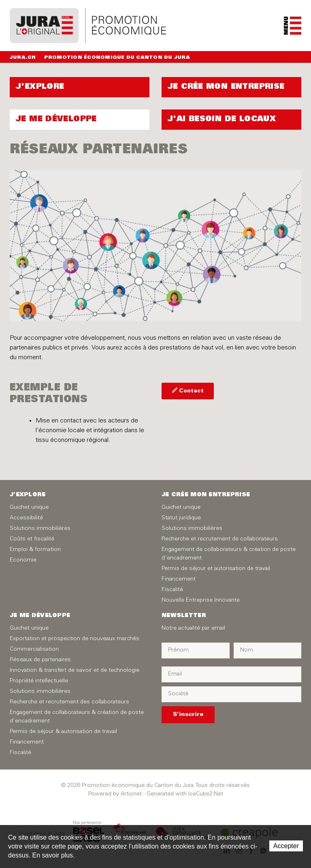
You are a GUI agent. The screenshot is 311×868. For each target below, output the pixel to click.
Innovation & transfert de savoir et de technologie (75, 671)
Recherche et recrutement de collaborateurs (220, 539)
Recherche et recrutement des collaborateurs (69, 702)
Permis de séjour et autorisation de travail (216, 569)
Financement (179, 579)
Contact (191, 391)
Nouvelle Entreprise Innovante (201, 600)
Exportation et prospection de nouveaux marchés (75, 639)
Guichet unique (29, 508)
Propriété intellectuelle (39, 681)
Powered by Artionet (115, 794)
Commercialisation (34, 649)
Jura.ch (23, 58)
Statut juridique (181, 518)
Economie (23, 560)
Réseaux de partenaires (40, 660)
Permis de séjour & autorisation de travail (63, 732)
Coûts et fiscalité (32, 539)
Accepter (286, 846)
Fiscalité (172, 590)
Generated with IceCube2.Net (185, 794)
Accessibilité (26, 518)
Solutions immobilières (40, 529)
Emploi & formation (35, 550)
